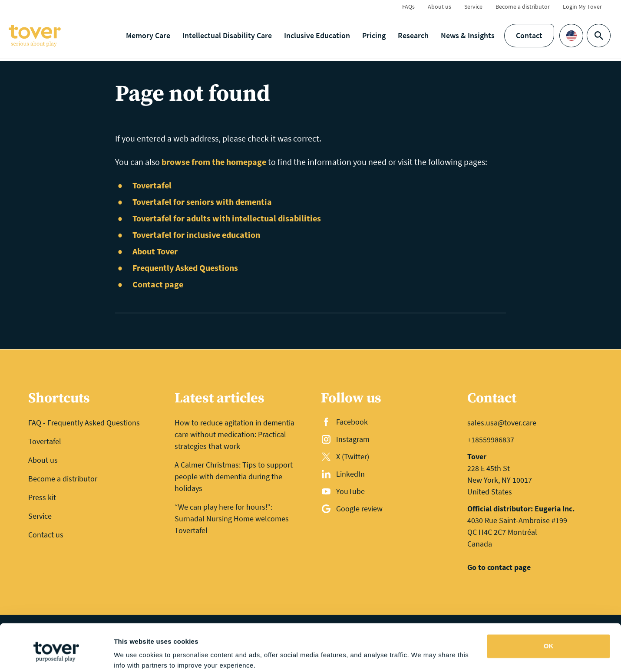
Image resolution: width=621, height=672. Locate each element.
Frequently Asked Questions (185, 268)
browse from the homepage (214, 162)
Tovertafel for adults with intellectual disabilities (227, 218)
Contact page (158, 284)
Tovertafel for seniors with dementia (202, 202)
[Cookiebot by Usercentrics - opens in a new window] (56, 655)
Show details (134, 655)
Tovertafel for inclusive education (196, 235)
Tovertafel (152, 185)
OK (549, 612)
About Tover (155, 251)
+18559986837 (491, 440)
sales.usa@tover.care (502, 423)
